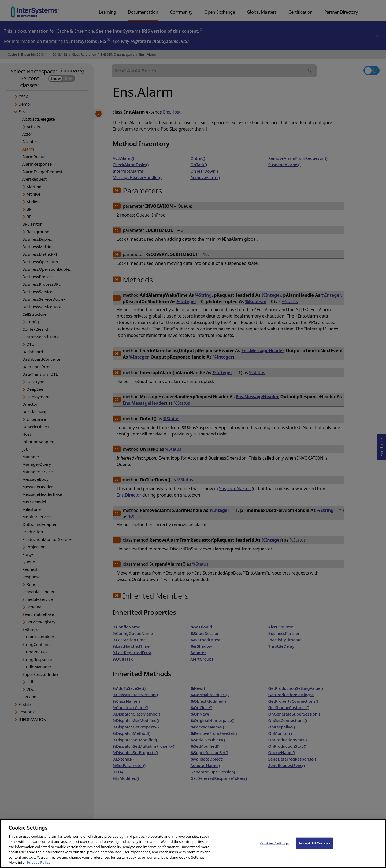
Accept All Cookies (315, 849)
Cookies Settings (274, 849)
